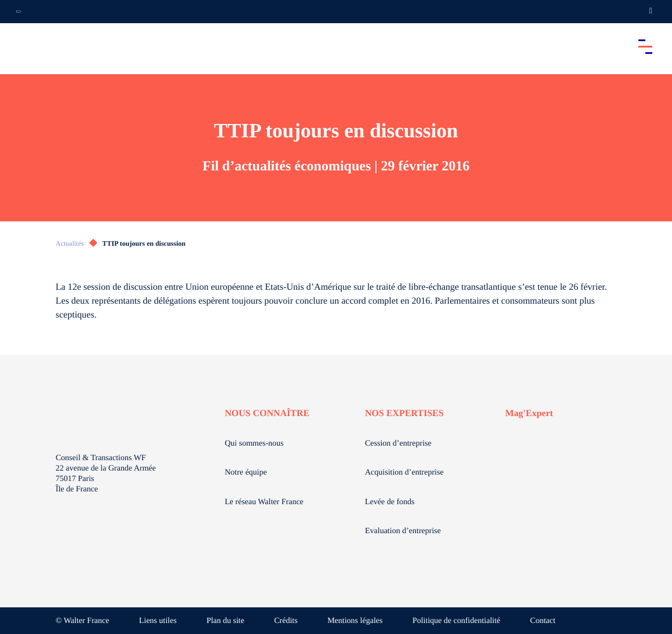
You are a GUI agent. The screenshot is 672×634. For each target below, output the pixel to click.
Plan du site (225, 621)
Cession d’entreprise (398, 444)
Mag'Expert (529, 413)
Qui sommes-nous (254, 444)
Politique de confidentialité (456, 621)
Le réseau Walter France (264, 502)
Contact (543, 621)
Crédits (286, 621)
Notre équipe (246, 473)
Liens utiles (158, 621)
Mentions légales (355, 621)
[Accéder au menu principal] (645, 46)
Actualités (70, 243)
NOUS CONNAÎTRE (267, 413)
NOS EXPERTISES (404, 413)
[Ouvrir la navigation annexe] (19, 12)
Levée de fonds (390, 502)
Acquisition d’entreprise (404, 473)
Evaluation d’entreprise (403, 531)
